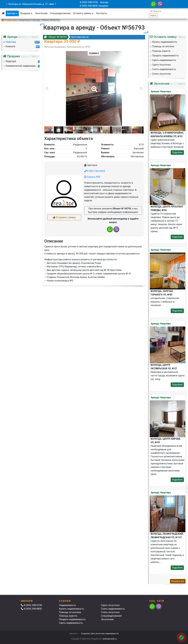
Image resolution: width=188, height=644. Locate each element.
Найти (153, 16)
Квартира (12, 20)
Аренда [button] (12, 13)
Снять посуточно (110, 612)
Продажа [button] (26, 13)
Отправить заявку (64, 217)
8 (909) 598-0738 (89, 2)
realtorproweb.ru (109, 639)
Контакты (102, 13)
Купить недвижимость (71, 609)
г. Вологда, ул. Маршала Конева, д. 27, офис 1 (31, 4)
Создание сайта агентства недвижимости (100, 633)
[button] (94, 87)
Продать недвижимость (72, 619)
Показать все (178, 581)
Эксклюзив (41, 13)
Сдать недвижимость (71, 623)
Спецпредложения (60, 13)
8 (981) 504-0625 (95, 171)
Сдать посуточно (110, 605)
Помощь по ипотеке (70, 612)
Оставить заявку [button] (83, 13)
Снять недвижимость (113, 609)
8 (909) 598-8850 (89, 6)
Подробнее (177, 152)
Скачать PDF (92, 177)
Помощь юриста (68, 616)
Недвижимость (67, 605)
